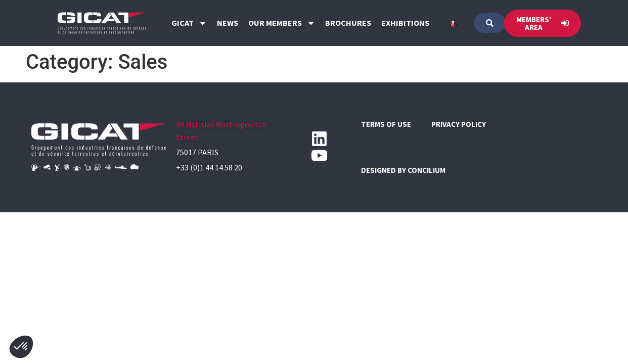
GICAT (189, 23)
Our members (282, 23)
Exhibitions (405, 23)
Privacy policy (459, 124)
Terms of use (386, 124)
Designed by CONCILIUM (403, 170)
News (228, 23)
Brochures (348, 23)
